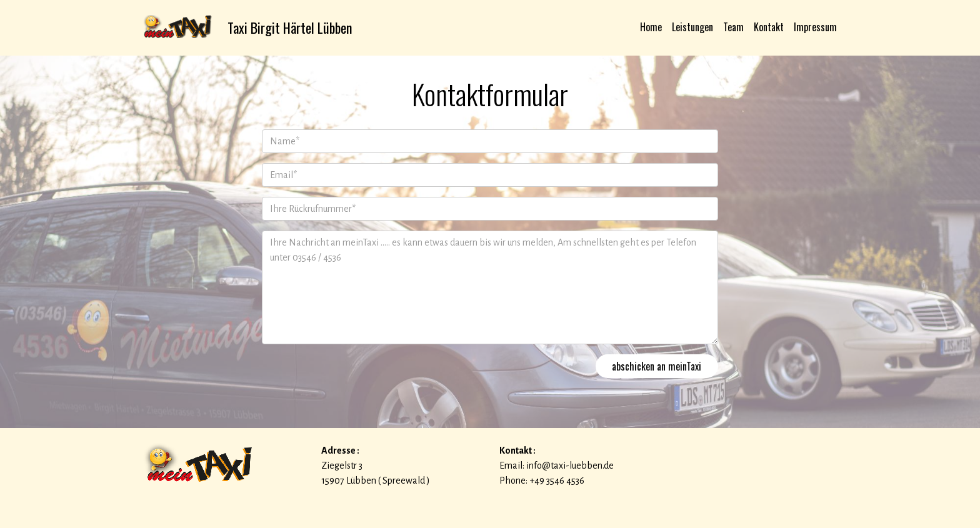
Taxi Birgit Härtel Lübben (291, 27)
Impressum (815, 27)
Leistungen (692, 27)
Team (733, 27)
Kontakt (769, 27)
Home (651, 27)
